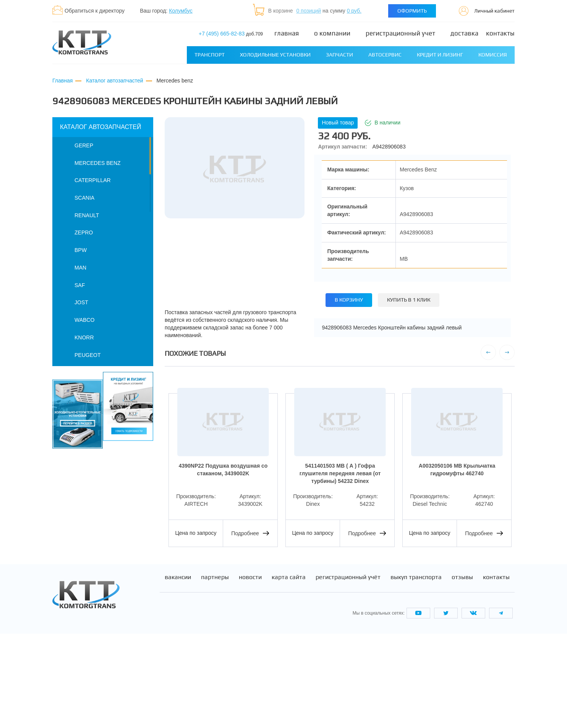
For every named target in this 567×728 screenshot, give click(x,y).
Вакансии (178, 672)
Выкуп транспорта (416, 672)
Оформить (412, 11)
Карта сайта (289, 672)
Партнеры (215, 672)
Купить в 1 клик (409, 300)
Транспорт (210, 55)
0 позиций (309, 11)
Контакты (500, 33)
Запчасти (339, 55)
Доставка (464, 33)
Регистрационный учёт (348, 672)
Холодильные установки (275, 55)
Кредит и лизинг (440, 55)
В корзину (349, 300)
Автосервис (385, 55)
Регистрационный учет (400, 33)
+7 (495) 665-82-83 (231, 34)
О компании (332, 33)
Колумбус (181, 11)
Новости (250, 672)
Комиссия (493, 55)
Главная (287, 33)
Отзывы (462, 672)
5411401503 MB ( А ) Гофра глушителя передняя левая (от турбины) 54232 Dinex (340, 473)
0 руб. (354, 11)
